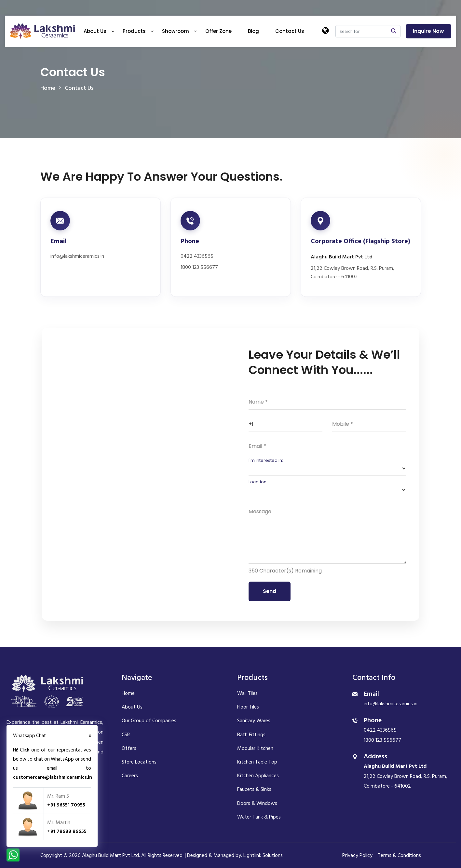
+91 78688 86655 (67, 831)
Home (128, 693)
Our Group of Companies (149, 721)
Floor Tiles (248, 707)
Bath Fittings (251, 735)
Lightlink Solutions (263, 855)
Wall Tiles (247, 693)
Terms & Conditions (399, 855)
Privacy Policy (357, 855)
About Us (95, 31)
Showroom (176, 31)
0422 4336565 (197, 256)
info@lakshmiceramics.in (77, 256)
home (48, 88)
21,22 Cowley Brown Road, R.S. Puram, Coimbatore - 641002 (353, 273)
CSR (126, 735)
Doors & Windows (257, 803)
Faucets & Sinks (254, 789)
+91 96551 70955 (66, 805)
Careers (130, 776)
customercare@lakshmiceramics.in (53, 777)
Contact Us (290, 31)
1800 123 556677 (199, 267)
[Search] (361, 31)
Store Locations (139, 762)
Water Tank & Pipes (259, 817)
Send (270, 591)
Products (134, 31)
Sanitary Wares (254, 721)
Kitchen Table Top (257, 762)
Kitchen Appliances (258, 776)
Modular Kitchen (255, 748)
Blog (253, 31)
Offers (129, 748)
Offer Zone (218, 31)
